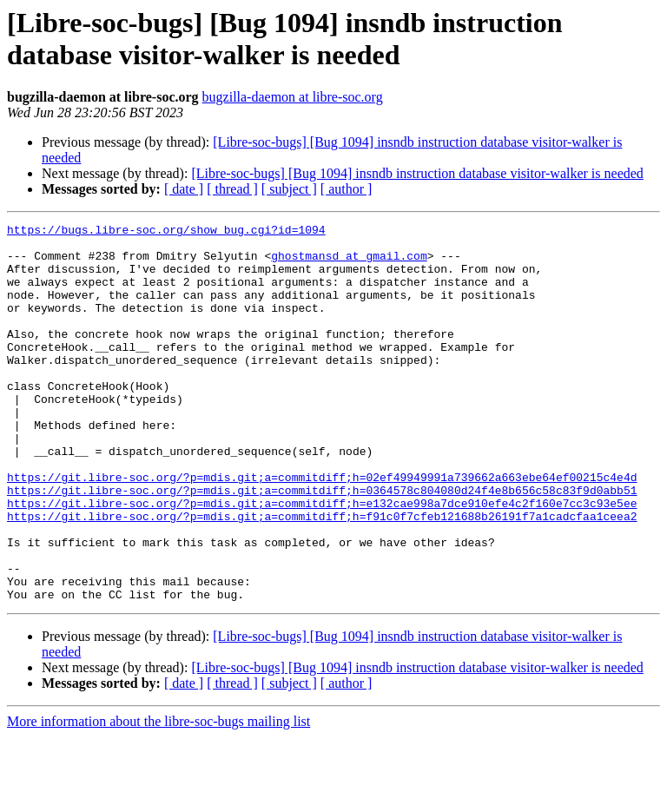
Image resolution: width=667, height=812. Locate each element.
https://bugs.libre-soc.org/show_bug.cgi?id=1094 (166, 232)
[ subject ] (289, 189)
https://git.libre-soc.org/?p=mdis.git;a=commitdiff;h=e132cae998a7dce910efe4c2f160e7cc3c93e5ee (322, 560)
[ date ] (184, 189)
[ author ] (347, 189)
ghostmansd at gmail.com (349, 263)
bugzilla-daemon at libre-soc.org (293, 97)
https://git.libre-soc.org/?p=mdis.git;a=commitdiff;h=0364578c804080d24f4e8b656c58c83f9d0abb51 (322, 545)
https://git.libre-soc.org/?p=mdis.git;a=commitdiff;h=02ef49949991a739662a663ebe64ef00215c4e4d (322, 529)
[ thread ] (232, 189)
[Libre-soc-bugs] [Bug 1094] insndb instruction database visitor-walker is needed (417, 173)
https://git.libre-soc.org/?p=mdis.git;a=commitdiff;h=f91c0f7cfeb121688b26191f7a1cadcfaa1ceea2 (322, 576)
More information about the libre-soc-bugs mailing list (158, 797)
